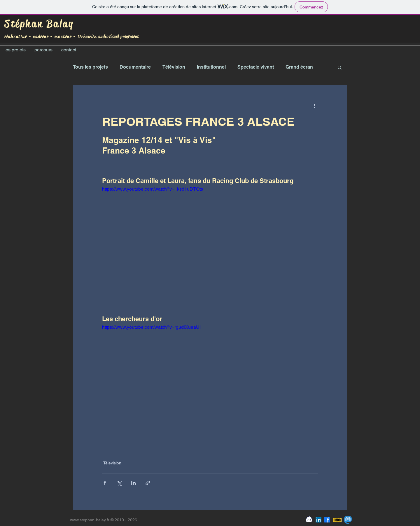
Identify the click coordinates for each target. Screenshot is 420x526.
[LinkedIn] (318, 520)
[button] (340, 67)
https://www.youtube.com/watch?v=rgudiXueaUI (151, 327)
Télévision (174, 67)
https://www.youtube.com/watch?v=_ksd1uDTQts (153, 189)
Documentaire (135, 67)
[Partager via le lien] (148, 483)
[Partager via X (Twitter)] (119, 483)
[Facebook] (327, 520)
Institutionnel (211, 67)
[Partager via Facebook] (105, 483)
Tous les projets (90, 67)
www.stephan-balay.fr (90, 520)
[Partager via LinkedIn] (133, 483)
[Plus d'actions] (314, 106)
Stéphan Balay (39, 24)
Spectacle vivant (256, 67)
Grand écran (299, 67)
